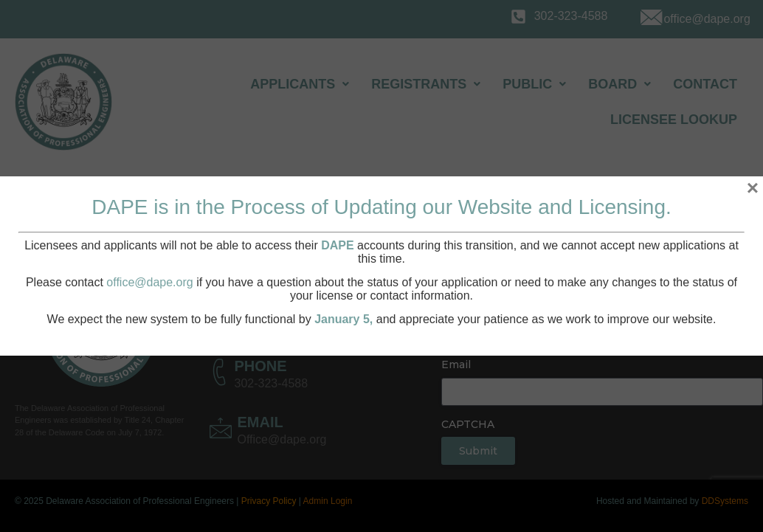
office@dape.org (149, 282)
